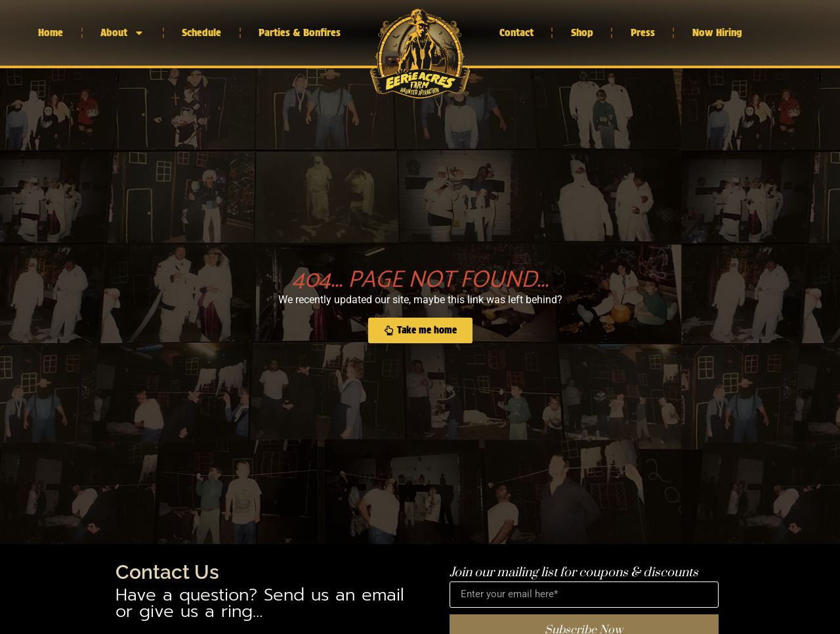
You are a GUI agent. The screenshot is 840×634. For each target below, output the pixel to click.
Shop (582, 32)
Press (643, 32)
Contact (516, 32)
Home (51, 32)
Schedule (201, 32)
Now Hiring (717, 32)
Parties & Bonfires (300, 32)
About (122, 33)
